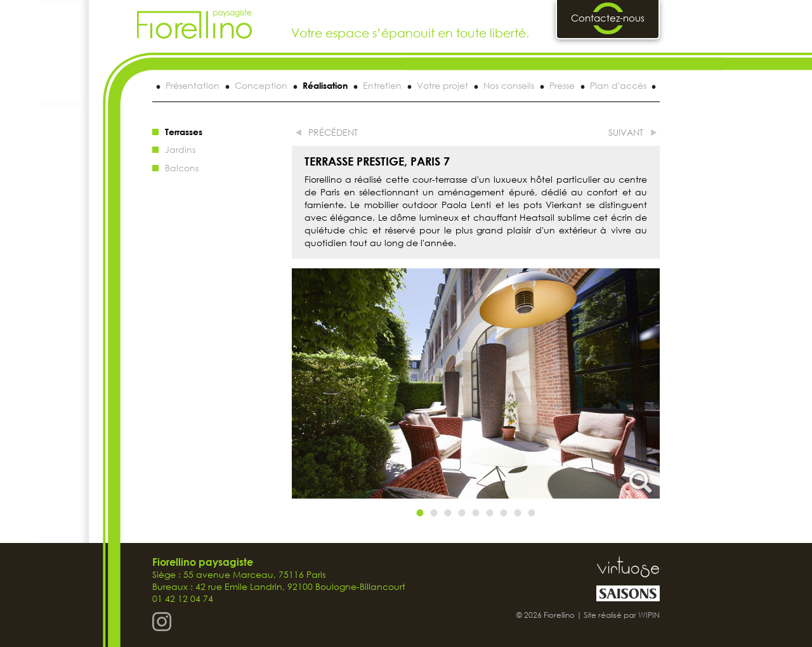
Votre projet (442, 85)
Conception (261, 85)
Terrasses (184, 132)
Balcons (182, 168)
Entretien (382, 85)
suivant (626, 132)
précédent (333, 132)
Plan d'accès (618, 85)
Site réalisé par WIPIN (622, 615)
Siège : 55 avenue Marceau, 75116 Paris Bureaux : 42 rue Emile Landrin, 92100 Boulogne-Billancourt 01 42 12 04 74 (279, 580)
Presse (562, 85)
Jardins (180, 149)
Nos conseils (509, 85)
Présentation (193, 85)
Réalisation (325, 85)
